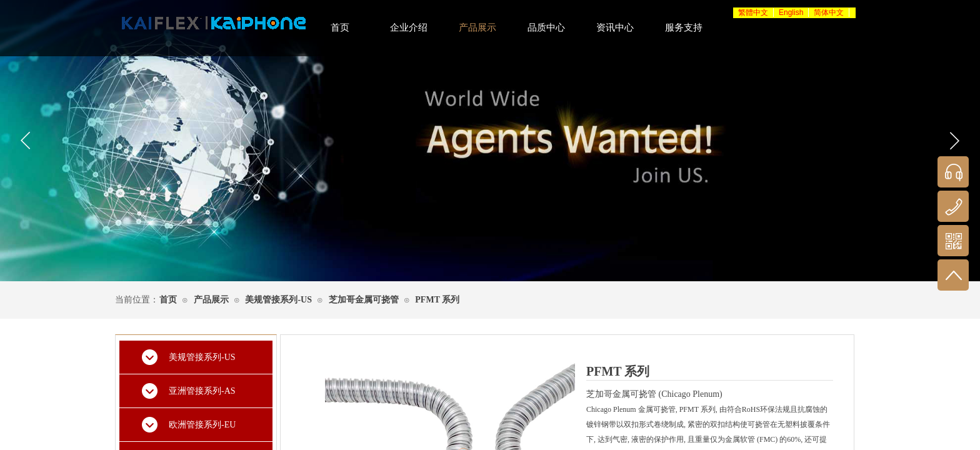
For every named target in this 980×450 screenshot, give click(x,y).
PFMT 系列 (437, 300)
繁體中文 (753, 12)
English (791, 12)
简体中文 (829, 12)
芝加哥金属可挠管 (364, 300)
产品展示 (211, 300)
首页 (168, 300)
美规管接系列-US (278, 300)
